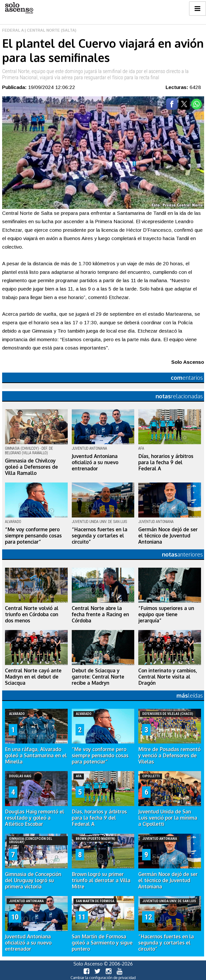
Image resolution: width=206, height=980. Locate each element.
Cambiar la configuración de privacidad (103, 978)
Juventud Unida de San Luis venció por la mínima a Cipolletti (168, 818)
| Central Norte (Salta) (50, 30)
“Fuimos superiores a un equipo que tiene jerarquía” (166, 614)
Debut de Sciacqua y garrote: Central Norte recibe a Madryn (98, 677)
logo (19, 8)
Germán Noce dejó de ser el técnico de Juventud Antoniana (168, 536)
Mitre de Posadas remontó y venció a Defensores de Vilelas (169, 755)
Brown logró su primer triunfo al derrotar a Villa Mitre (101, 880)
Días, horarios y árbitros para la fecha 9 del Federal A (166, 462)
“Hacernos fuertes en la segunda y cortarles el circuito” (100, 536)
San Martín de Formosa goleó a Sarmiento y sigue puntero (102, 943)
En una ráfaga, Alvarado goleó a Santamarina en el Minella (36, 755)
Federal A (13, 30)
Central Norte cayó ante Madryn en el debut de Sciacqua (33, 677)
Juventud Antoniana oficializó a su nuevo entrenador (95, 462)
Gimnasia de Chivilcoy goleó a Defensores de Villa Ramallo (31, 467)
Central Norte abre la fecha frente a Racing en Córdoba (100, 614)
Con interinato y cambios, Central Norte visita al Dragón (168, 677)
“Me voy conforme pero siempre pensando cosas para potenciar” (33, 536)
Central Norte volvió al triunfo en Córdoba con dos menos (32, 614)
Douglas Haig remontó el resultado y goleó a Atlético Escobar (35, 818)
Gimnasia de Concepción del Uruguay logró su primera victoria (33, 880)
